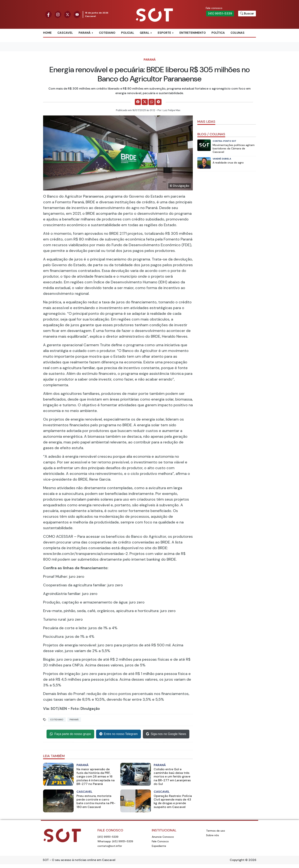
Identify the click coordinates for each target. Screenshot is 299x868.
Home (47, 33)
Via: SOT (51, 709)
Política (218, 33)
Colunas (238, 33)
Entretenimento (193, 33)
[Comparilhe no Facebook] (138, 102)
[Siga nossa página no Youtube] (77, 14)
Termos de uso (216, 831)
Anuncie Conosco (163, 837)
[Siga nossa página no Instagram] (58, 14)
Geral (145, 33)
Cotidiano (107, 33)
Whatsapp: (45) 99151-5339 (115, 841)
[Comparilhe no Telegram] (158, 102)
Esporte (164, 33)
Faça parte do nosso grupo (70, 734)
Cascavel (65, 33)
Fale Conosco (160, 841)
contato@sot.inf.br (110, 846)
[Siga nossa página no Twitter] (68, 14)
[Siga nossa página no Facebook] (48, 14)
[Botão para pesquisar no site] (247, 14)
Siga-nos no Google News (166, 734)
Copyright (237, 860)
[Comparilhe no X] (145, 102)
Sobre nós (213, 835)
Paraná (85, 33)
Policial (128, 33)
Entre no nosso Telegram (119, 734)
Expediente (159, 846)
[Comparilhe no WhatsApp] (152, 102)
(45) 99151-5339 (220, 13)
